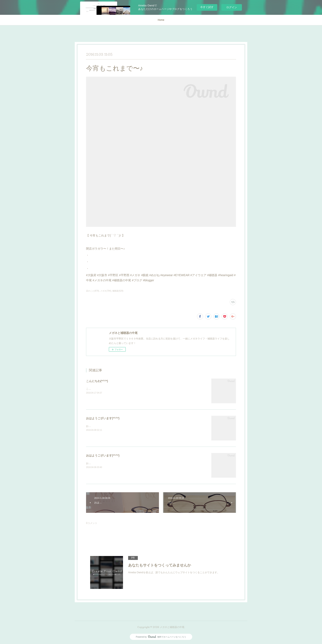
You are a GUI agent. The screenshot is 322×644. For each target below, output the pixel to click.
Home (161, 20)
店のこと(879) (93, 291)
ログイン (232, 7)
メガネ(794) (106, 291)
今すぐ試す (207, 7)
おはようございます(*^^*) (103, 418)
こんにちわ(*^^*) (97, 381)
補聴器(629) (118, 291)
